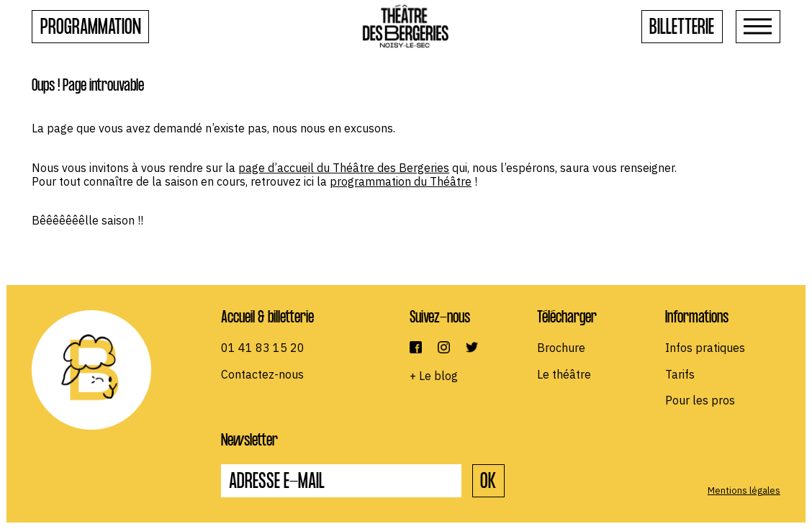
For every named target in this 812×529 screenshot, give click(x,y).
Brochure (561, 348)
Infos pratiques (705, 348)
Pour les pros (700, 400)
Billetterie (682, 29)
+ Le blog (434, 376)
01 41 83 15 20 (263, 348)
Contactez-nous (262, 374)
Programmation (91, 29)
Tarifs (680, 374)
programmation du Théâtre (401, 181)
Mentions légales (744, 490)
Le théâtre (564, 374)
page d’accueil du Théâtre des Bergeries (344, 168)
